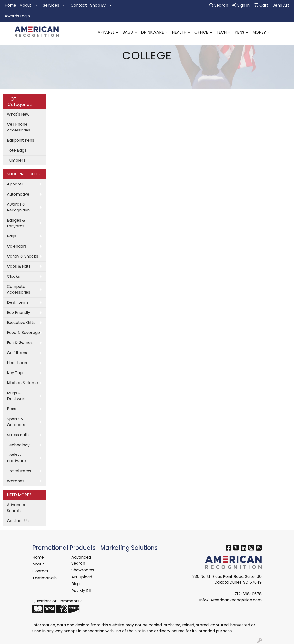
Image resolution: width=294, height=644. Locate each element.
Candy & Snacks (22, 256)
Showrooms (83, 570)
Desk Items (18, 302)
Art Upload (82, 577)
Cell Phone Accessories (19, 127)
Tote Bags (17, 150)
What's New (18, 114)
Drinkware (152, 32)
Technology (18, 445)
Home (10, 5)
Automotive (18, 194)
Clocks (13, 276)
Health (179, 32)
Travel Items (19, 471)
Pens (239, 32)
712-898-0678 (248, 594)
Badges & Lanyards (16, 223)
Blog (76, 584)
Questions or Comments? (57, 601)
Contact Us (18, 521)
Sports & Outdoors (16, 422)
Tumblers (16, 160)
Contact (79, 5)
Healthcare (18, 363)
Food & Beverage (23, 333)
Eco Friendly (19, 312)
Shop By (98, 5)
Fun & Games (20, 343)
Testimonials (45, 578)
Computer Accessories (19, 289)
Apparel (106, 32)
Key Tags (16, 373)
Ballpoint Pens (20, 140)
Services (51, 5)
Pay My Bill (81, 591)
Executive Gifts (21, 322)
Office (201, 32)
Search (219, 5)
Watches (16, 481)
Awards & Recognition (18, 207)
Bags (128, 32)
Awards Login (17, 16)
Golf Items (17, 353)
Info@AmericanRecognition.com (230, 600)
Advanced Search (17, 508)
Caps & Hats (19, 266)
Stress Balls (18, 435)
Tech (221, 32)
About (26, 5)
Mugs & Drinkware (17, 396)
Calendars (17, 246)
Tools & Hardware (16, 458)
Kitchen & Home (22, 383)
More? (259, 32)
